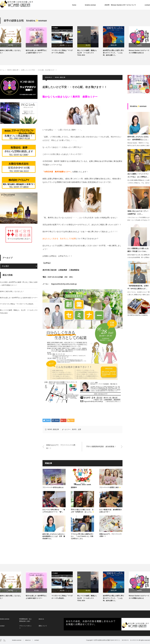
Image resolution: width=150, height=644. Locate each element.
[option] (28, 40)
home (74, 5)
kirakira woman (90, 5)
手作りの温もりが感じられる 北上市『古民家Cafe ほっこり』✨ (82, 511)
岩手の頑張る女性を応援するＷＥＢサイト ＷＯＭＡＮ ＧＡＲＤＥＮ (116, 640)
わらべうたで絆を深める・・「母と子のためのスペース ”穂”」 (54, 511)
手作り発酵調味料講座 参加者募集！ (101, 447)
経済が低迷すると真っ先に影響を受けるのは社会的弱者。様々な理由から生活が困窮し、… (138, 257)
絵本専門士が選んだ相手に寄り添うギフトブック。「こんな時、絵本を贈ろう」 (128, 53)
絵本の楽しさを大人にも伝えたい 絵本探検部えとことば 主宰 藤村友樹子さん (54, 536)
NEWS (9, 70)
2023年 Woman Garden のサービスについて (120, 5)
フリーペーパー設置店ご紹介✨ (110, 487)
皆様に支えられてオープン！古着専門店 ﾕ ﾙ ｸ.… (138, 213)
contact (147, 5)
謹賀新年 (74, 487)
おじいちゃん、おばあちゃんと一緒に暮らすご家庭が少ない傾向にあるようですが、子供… (138, 295)
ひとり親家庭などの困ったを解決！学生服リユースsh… (138, 250)
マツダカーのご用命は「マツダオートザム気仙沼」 (77, 52)
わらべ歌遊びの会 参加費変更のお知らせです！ (111, 511)
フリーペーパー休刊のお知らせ (53, 487)
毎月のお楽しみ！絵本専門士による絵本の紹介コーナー (51, 52)
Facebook (1, 640)
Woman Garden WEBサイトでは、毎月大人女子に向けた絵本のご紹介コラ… (139, 145)
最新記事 (129, 45)
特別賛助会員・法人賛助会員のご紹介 (25, 620)
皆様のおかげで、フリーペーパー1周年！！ (61, 447)
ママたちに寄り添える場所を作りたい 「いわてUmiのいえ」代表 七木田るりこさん (82, 536)
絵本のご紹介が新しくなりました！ (25, 52)
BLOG (103, 45)
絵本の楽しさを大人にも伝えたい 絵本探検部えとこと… (138, 138)
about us (41, 619)
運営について (43, 626)
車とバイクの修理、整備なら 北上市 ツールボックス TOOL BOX (103, 53)
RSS (4, 640)
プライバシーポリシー (25, 627)
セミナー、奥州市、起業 (73, 429)
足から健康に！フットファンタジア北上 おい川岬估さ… (138, 175)
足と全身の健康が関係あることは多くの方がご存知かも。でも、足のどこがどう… (138, 183)
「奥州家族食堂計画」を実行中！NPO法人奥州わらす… (138, 287)
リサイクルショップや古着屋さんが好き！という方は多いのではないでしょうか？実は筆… (138, 220)
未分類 (26, 45)
